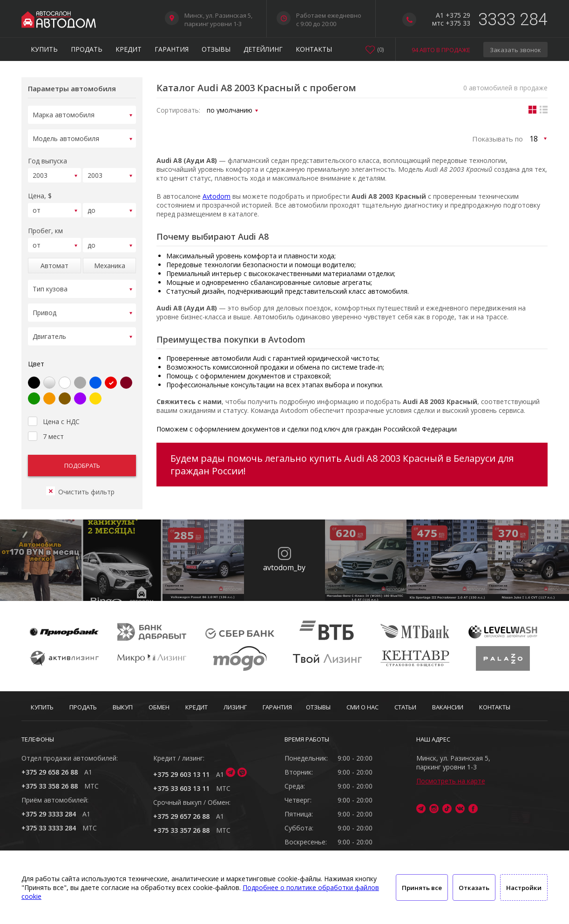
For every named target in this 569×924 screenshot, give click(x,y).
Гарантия (172, 49)
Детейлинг (263, 49)
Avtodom (217, 196)
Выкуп (123, 707)
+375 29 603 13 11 (181, 774)
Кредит (129, 49)
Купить (44, 49)
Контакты (314, 49)
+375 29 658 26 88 (50, 772)
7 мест (46, 424)
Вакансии (448, 707)
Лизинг (235, 707)
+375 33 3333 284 (49, 828)
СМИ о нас (362, 707)
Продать (87, 49)
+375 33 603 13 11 (181, 788)
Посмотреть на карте (451, 781)
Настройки (524, 888)
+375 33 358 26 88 (50, 786)
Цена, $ (40, 192)
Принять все (422, 888)
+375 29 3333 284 (49, 814)
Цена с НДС (54, 409)
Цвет (36, 353)
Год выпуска (47, 158)
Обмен (159, 707)
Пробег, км (45, 225)
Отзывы (216, 49)
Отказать (474, 888)
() (380, 49)
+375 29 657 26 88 (181, 816)
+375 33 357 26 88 (181, 830)
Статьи (405, 707)
